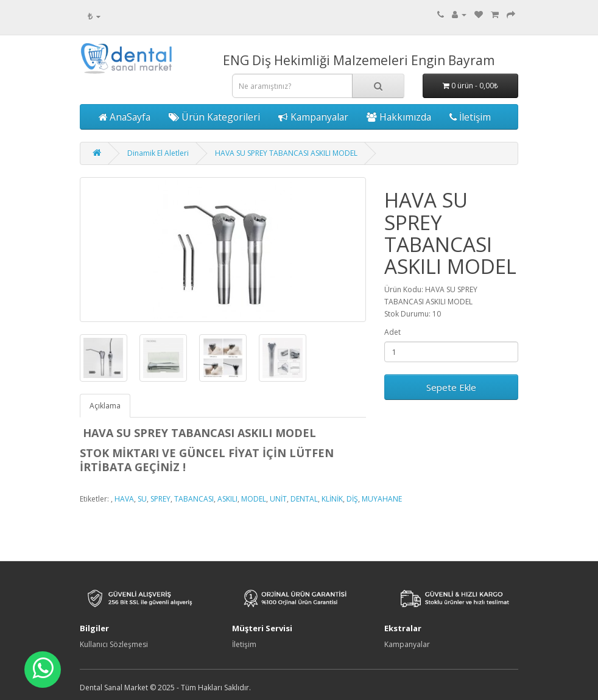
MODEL (254, 499)
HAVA (124, 499)
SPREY (160, 499)
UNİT (278, 499)
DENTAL (304, 499)
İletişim (470, 117)
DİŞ (352, 499)
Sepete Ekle (451, 387)
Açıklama (105, 406)
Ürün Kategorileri (214, 117)
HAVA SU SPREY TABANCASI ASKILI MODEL (286, 153)
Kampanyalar (313, 117)
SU (142, 499)
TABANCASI (194, 499)
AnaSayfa (125, 117)
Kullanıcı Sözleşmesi (114, 644)
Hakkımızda (399, 117)
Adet (392, 332)
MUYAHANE (382, 499)
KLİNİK (332, 499)
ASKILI (227, 499)
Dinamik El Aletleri (158, 153)
